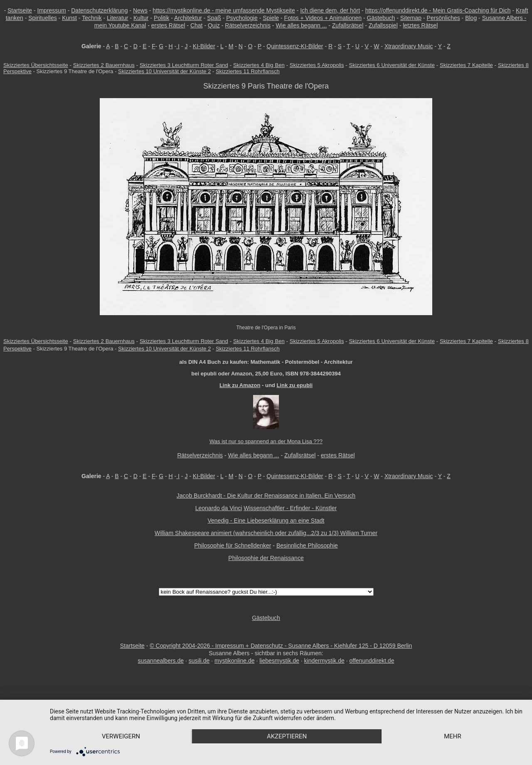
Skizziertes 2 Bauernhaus (104, 65)
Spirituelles (42, 18)
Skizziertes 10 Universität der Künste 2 (164, 71)
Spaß (214, 18)
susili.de (199, 661)
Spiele (271, 18)
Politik (161, 18)
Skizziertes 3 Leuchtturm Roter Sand (184, 65)
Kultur (141, 18)
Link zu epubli (294, 385)
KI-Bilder (204, 46)
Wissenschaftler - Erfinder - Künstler (290, 508)
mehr (453, 736)
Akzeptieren (287, 736)
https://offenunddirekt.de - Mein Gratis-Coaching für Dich (438, 10)
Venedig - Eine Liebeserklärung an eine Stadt (266, 521)
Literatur (117, 18)
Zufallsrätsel (348, 25)
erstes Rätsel (168, 25)
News (140, 10)
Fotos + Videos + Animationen (323, 18)
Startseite (20, 10)
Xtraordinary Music (409, 46)
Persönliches (443, 18)
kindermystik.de (324, 661)
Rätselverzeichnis (248, 25)
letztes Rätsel (420, 25)
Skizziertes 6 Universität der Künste (392, 65)
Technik (92, 18)
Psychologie (242, 18)
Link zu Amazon (240, 385)
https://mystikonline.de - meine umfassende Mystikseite (224, 10)
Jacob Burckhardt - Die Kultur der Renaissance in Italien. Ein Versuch (266, 496)
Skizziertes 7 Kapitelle (466, 65)
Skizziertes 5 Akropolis (317, 65)
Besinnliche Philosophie (307, 545)
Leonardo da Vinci (219, 508)
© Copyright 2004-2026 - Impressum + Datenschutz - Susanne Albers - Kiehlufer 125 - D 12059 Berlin (281, 646)
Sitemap (411, 18)
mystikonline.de (235, 661)
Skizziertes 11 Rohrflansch (248, 71)
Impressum (52, 10)
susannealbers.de (161, 661)
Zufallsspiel (383, 25)
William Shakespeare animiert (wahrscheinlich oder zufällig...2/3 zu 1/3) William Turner (266, 533)
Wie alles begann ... (301, 25)
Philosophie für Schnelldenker (233, 545)
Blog (471, 18)
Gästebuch (381, 18)
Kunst (69, 18)
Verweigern (121, 736)
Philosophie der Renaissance (266, 558)
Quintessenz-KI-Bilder (295, 46)
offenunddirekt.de (372, 661)
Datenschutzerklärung (99, 10)
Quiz (214, 25)
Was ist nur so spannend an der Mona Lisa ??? (266, 441)
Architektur (188, 18)
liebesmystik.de (279, 661)
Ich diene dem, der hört (330, 10)
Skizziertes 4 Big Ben (259, 65)
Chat (197, 25)
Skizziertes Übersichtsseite (36, 65)
